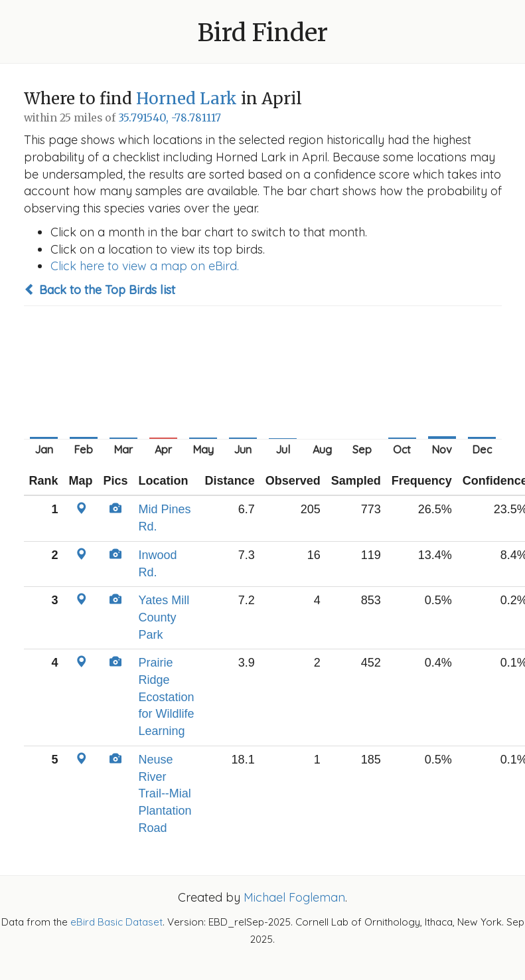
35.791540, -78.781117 (170, 118)
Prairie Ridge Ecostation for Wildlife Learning (167, 697)
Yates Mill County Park (164, 617)
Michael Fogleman (294, 897)
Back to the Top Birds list (100, 290)
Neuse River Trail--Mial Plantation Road (165, 794)
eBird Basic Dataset (116, 922)
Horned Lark (187, 99)
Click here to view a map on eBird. (145, 266)
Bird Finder (263, 33)
